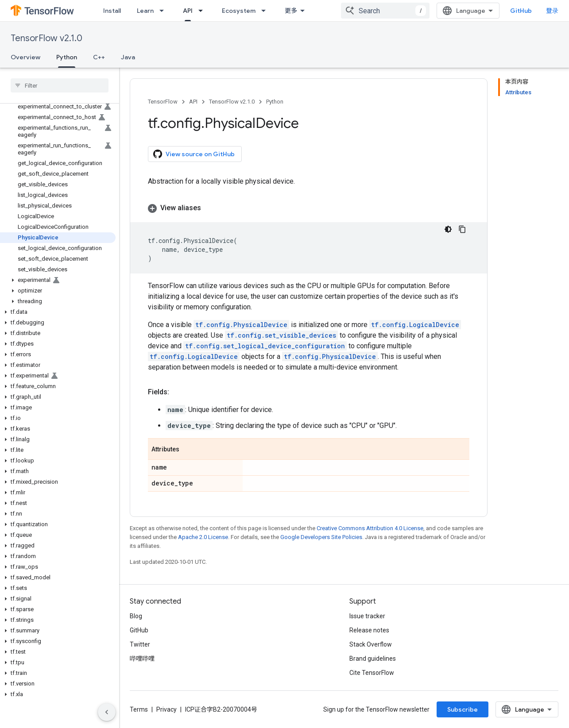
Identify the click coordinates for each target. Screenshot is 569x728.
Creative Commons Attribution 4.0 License (370, 528)
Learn (145, 11)
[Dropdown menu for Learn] (164, 11)
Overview (25, 57)
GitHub (521, 11)
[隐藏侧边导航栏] (107, 712)
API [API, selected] (188, 11)
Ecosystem (239, 11)
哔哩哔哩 (142, 659)
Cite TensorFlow (372, 673)
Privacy (166, 709)
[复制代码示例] (462, 229)
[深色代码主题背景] (448, 229)
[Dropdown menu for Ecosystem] (266, 11)
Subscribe (463, 709)
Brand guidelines (373, 659)
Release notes (369, 630)
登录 (552, 11)
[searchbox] (60, 85)
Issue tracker (367, 616)
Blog (136, 616)
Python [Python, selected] (67, 57)
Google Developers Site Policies (321, 537)
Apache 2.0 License (203, 537)
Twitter (140, 644)
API (193, 102)
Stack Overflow (371, 644)
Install (112, 11)
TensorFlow (163, 102)
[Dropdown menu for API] (203, 11)
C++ (99, 57)
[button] (58, 280)
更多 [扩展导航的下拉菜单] (291, 11)
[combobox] (385, 11)
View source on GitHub (194, 154)
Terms (139, 709)
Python (275, 102)
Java (128, 57)
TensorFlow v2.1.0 (46, 38)
